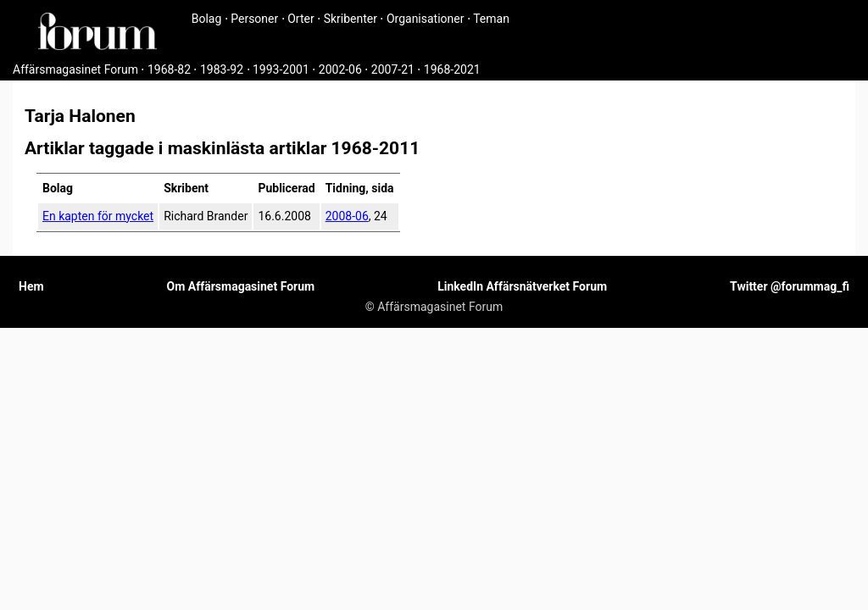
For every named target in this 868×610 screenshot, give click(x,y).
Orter (300, 19)
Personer (254, 19)
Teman (491, 19)
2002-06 (340, 69)
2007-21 (393, 69)
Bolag (207, 19)
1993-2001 (281, 69)
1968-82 (169, 69)
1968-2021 (452, 69)
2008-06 (347, 216)
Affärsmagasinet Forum (75, 69)
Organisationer (426, 19)
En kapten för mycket (98, 216)
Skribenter (351, 19)
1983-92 (222, 69)
